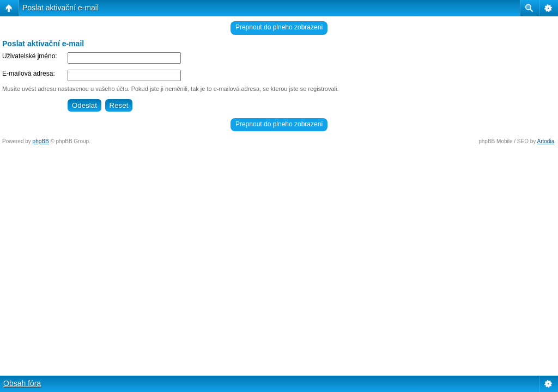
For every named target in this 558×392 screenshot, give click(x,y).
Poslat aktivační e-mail (60, 8)
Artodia (546, 141)
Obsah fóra (22, 383)
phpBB (41, 141)
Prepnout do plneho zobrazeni (279, 27)
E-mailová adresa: (29, 73)
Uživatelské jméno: (30, 56)
